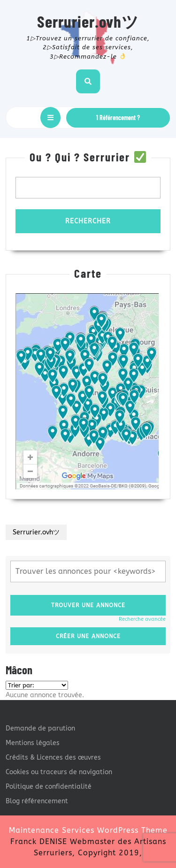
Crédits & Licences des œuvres (53, 758)
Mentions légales (33, 743)
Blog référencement (37, 801)
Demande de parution (40, 728)
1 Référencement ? (118, 118)
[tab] (50, 118)
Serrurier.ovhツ (88, 21)
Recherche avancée (142, 619)
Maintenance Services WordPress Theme (88, 830)
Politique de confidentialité (49, 787)
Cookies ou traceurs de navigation (59, 772)
